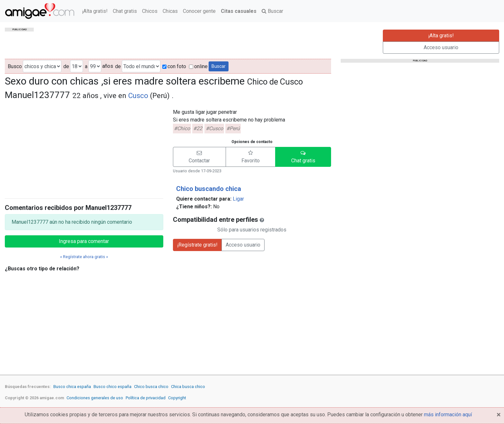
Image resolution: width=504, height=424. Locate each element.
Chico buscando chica (209, 189)
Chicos (150, 11)
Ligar (238, 199)
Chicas (170, 11)
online (198, 66)
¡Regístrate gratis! (197, 245)
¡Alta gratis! (95, 11)
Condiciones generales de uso (95, 398)
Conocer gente (199, 11)
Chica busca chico (188, 387)
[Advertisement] (84, 148)
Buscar (272, 11)
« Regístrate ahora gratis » (84, 257)
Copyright (177, 398)
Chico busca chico (151, 387)
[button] (199, 157)
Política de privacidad (146, 398)
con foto (174, 66)
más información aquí (448, 415)
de (66, 66)
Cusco (138, 95)
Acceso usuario (441, 47)
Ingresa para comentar (84, 241)
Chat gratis (125, 11)
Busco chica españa (72, 387)
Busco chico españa (113, 387)
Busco (15, 66)
